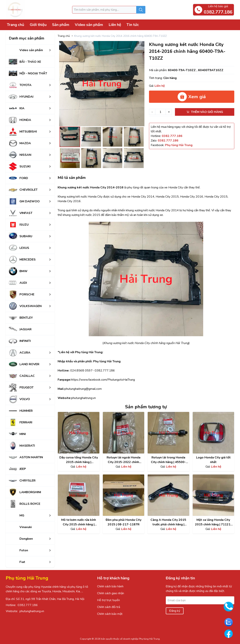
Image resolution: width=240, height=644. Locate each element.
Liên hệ (115, 25)
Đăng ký (175, 611)
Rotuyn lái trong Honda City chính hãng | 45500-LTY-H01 (168, 460)
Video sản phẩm (89, 25)
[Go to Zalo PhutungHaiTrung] (229, 622)
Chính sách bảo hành (110, 586)
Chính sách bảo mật (110, 614)
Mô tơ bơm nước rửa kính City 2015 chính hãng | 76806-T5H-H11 (79, 522)
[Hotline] (172, 136)
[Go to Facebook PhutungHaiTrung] (229, 634)
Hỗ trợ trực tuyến (108, 600)
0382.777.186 (28, 605)
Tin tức (133, 25)
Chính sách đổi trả (109, 607)
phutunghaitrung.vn (32, 611)
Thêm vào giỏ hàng (205, 112)
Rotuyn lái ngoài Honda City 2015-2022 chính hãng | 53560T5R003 (124, 460)
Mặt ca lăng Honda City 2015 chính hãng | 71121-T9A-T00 (213, 522)
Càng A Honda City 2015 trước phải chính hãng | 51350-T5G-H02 (168, 522)
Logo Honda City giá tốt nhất (213, 460)
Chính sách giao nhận (111, 593)
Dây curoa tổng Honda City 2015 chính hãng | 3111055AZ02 (79, 460)
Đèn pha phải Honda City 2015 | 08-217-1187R (124, 522)
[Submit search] (141, 10)
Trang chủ (16, 25)
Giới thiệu (38, 25)
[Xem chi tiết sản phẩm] (79, 433)
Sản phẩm (61, 25)
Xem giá (192, 97)
